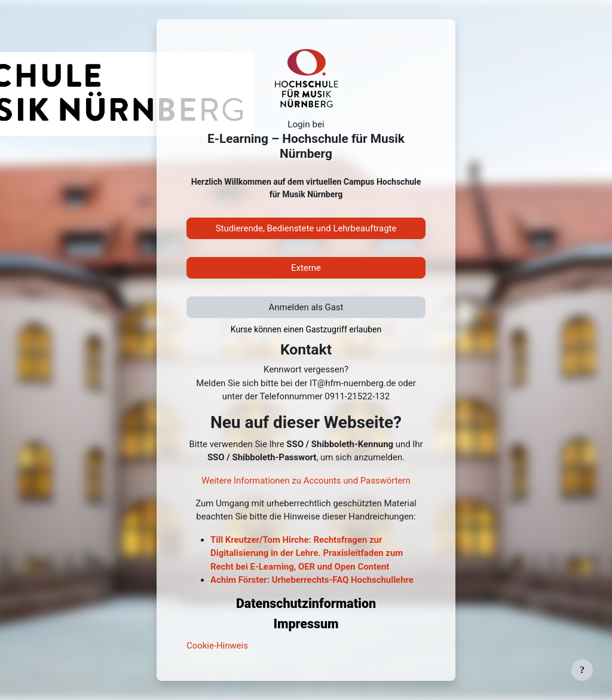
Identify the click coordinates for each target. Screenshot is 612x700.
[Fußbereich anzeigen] (582, 670)
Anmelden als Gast (306, 307)
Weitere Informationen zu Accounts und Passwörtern (306, 481)
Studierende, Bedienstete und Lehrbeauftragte (306, 228)
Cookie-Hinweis (217, 646)
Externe (306, 268)
